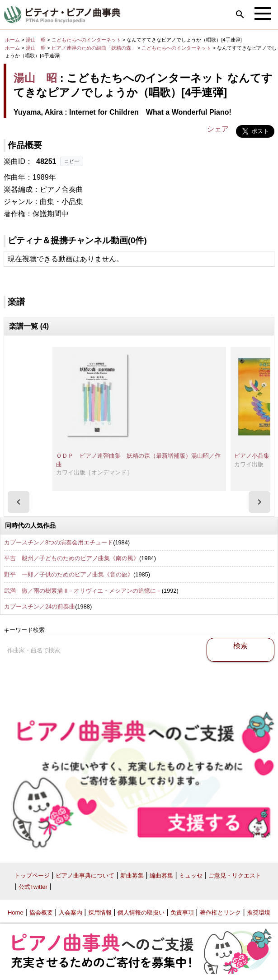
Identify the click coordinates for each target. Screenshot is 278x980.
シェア (218, 129)
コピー (72, 161)
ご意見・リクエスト (235, 875)
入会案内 (71, 913)
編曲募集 (161, 875)
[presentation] (19, 502)
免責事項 (182, 913)
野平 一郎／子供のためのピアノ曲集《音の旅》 (69, 574)
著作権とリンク (220, 913)
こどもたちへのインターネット (87, 40)
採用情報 (100, 913)
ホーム (12, 40)
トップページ (32, 875)
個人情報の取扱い (141, 913)
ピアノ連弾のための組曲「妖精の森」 (94, 48)
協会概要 (41, 913)
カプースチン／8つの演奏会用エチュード (59, 542)
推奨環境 (259, 913)
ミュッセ (191, 875)
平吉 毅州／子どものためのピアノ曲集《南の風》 (72, 558)
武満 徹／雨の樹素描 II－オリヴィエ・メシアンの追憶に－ (83, 591)
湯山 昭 (36, 40)
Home (16, 913)
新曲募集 (132, 875)
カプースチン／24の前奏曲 (40, 606)
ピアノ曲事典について (85, 875)
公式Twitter (33, 887)
